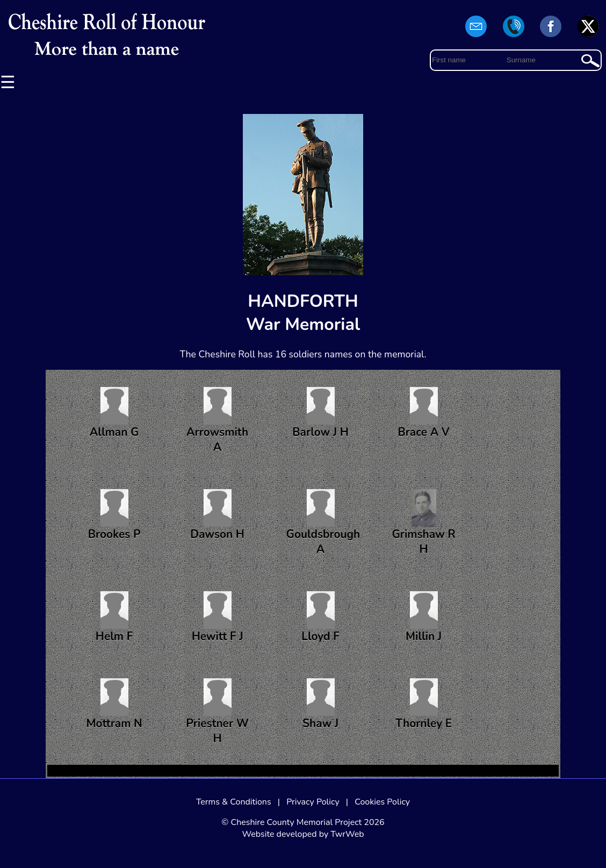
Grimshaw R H (423, 523)
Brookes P (114, 515)
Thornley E (424, 705)
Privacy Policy (313, 802)
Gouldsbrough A (323, 523)
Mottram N (114, 705)
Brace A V (424, 413)
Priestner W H (217, 712)
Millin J (424, 618)
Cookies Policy (382, 802)
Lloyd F (320, 618)
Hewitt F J (218, 618)
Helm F (114, 618)
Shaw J (320, 705)
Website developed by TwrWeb (303, 834)
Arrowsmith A (217, 421)
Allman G (114, 413)
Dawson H (217, 515)
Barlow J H (320, 413)
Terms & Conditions (234, 802)
